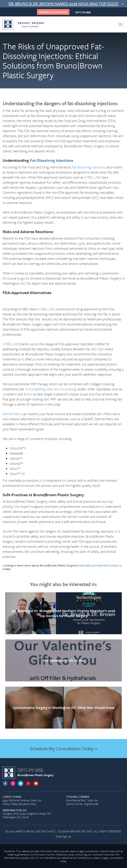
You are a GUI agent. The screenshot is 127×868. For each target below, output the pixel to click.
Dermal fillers (12, 414)
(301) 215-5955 (83, 12)
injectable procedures (93, 565)
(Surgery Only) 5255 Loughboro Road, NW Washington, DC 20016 (32, 814)
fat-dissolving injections (89, 167)
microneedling (35, 389)
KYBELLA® (92, 177)
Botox (28, 394)
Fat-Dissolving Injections (51, 160)
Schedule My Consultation (53, 12)
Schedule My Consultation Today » (64, 748)
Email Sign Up (63, 836)
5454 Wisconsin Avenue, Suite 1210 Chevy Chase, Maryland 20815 (32, 800)
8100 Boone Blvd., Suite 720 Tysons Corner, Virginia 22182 (95, 800)
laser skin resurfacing (61, 389)
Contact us (115, 565)
